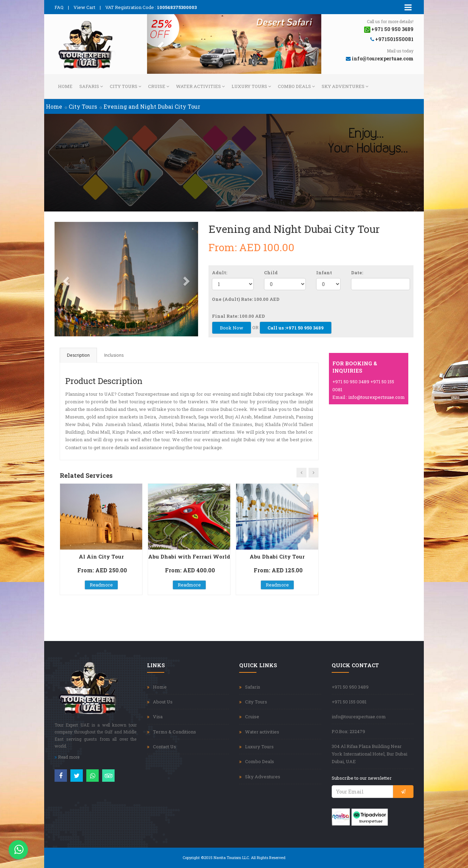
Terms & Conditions (174, 732)
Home (65, 86)
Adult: (220, 273)
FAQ (59, 7)
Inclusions (114, 355)
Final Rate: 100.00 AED (238, 316)
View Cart (84, 7)
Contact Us (164, 747)
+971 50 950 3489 (350, 687)
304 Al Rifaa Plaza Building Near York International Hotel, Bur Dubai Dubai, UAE (369, 754)
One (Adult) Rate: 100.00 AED (246, 299)
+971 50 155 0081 (349, 702)
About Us (163, 702)
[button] (160, 44)
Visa (158, 717)
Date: (357, 273)
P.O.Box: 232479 (348, 731)
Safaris (91, 86)
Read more (67, 757)
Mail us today (400, 51)
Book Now (232, 328)
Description (78, 355)
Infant (324, 273)
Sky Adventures (345, 86)
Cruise (159, 86)
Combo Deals (296, 86)
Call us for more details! (390, 21)
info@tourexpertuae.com (359, 717)
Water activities (200, 86)
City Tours (125, 86)
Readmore (101, 585)
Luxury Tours (251, 86)
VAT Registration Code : (151, 7)
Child (271, 273)
